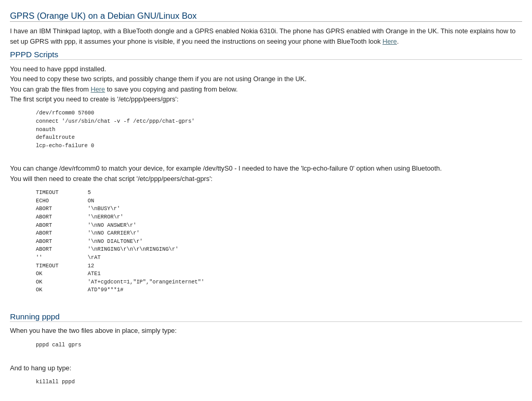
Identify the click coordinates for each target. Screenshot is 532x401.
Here (390, 41)
